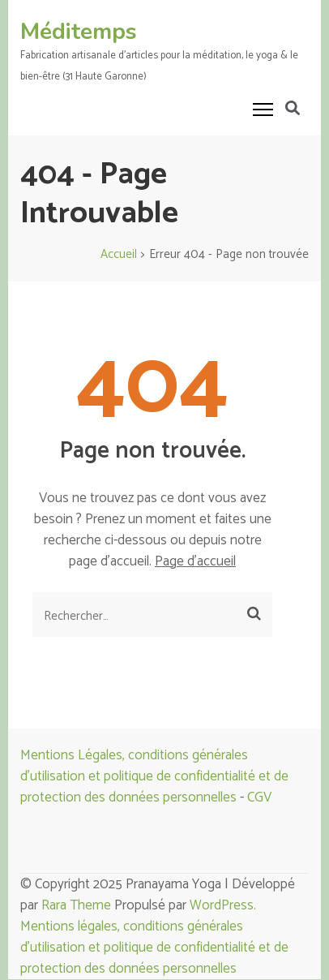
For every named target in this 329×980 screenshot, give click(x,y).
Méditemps (79, 32)
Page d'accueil (195, 561)
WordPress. (223, 905)
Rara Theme (76, 905)
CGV (259, 797)
